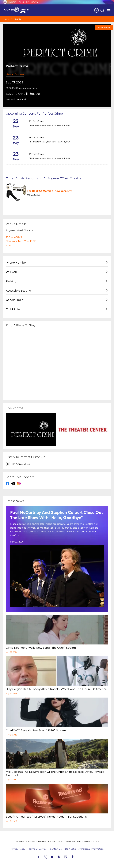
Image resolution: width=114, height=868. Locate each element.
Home (7, 19)
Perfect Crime (37, 121)
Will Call (11, 272)
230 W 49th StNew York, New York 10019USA (21, 241)
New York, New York (16, 99)
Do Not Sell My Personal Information (84, 849)
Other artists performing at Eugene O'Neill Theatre (44, 178)
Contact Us (56, 849)
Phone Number (16, 263)
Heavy (35, 2)
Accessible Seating (18, 291)
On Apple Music (21, 464)
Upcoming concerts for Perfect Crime (34, 114)
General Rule (14, 300)
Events (18, 19)
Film (21, 2)
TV (27, 2)
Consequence (5, 2)
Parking (11, 281)
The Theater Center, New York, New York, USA (50, 125)
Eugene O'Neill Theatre (23, 94)
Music (13, 2)
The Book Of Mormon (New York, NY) (49, 191)
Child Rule (13, 309)
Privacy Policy (18, 849)
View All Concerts (15, 74)
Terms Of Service (38, 849)
